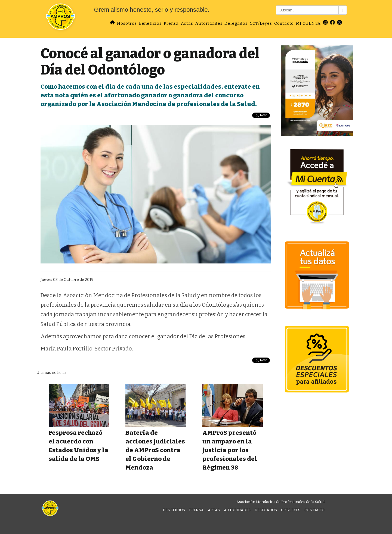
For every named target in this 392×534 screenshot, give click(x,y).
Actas (187, 23)
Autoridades (209, 23)
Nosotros (127, 23)
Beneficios (150, 23)
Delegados (236, 23)
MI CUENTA (308, 23)
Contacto (284, 23)
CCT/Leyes (261, 23)
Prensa (171, 23)
